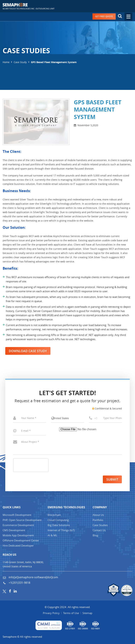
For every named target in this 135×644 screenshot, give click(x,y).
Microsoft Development (17, 515)
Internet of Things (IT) (61, 530)
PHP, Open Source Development (22, 520)
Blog (95, 535)
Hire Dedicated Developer (18, 545)
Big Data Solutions (59, 525)
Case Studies (100, 525)
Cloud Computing (58, 520)
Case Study (20, 62)
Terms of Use (71, 613)
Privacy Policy (51, 613)
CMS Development (14, 530)
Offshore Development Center (21, 540)
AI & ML (52, 535)
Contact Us (99, 530)
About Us (98, 515)
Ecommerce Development (18, 525)
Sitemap (87, 613)
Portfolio (98, 520)
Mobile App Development (18, 535)
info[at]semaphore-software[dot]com (33, 577)
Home (6, 62)
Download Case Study (28, 351)
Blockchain (54, 515)
